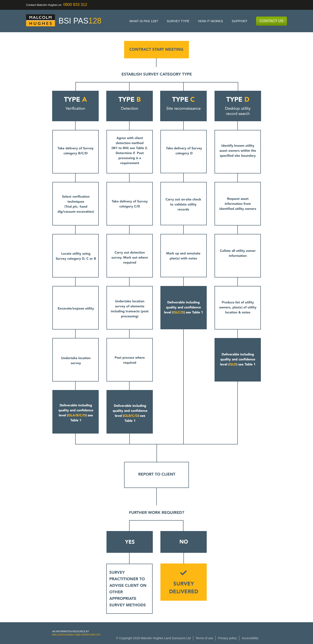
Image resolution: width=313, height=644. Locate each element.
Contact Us (271, 21)
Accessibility (250, 638)
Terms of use (204, 638)
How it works (211, 21)
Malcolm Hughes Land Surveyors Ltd (76, 635)
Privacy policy (228, 638)
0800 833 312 (75, 5)
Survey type (178, 21)
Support (240, 21)
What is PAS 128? (144, 21)
